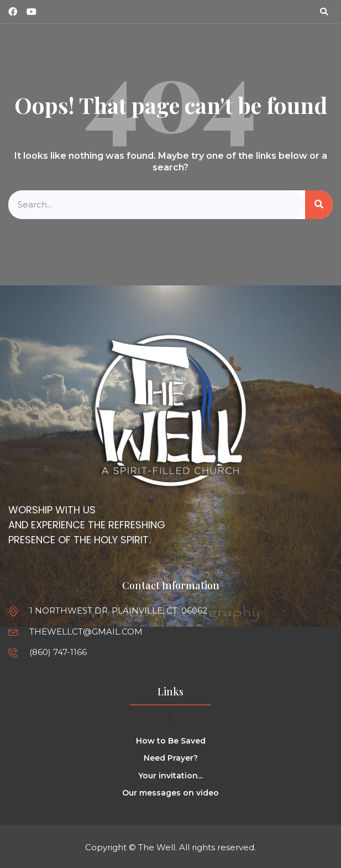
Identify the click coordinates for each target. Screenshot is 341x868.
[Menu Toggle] (170, 718)
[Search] (319, 205)
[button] (324, 12)
